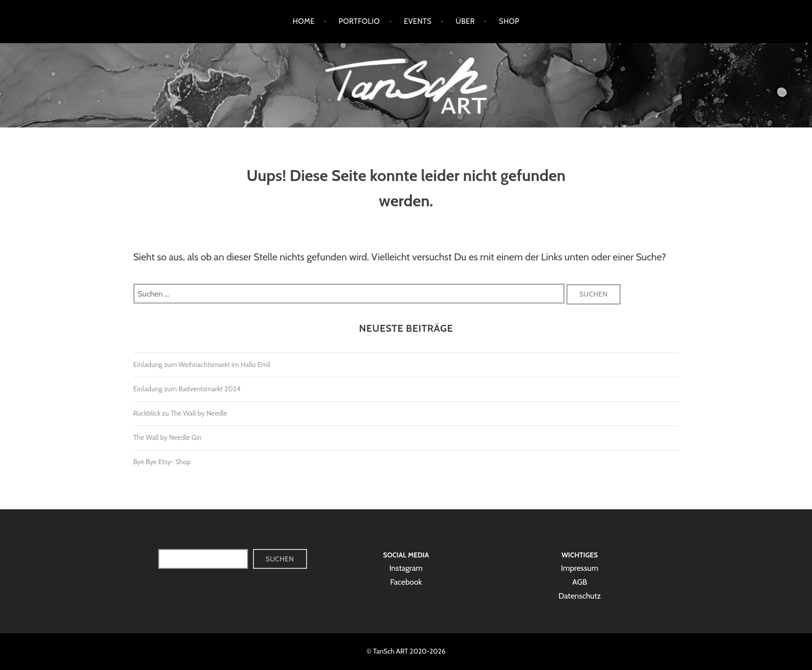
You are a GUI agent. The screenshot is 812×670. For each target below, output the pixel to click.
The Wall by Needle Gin (168, 437)
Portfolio (359, 21)
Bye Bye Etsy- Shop (162, 462)
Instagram (406, 568)
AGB (580, 582)
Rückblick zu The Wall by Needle (181, 413)
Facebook (406, 582)
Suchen (280, 559)
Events (418, 21)
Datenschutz (580, 596)
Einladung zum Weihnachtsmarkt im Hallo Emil (202, 365)
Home (304, 21)
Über (465, 21)
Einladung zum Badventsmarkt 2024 (187, 389)
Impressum (580, 568)
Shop (509, 21)
